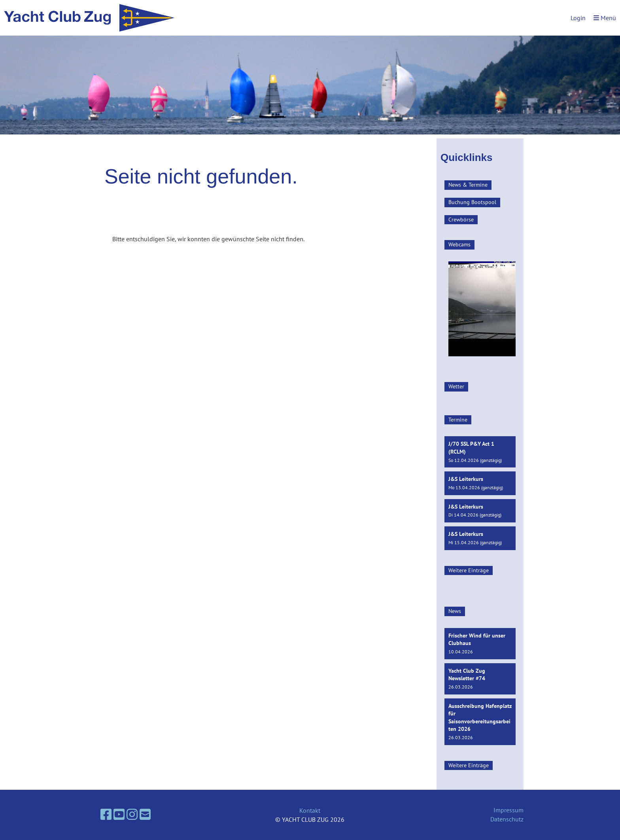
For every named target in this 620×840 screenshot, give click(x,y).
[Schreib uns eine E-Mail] (145, 814)
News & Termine (468, 185)
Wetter (456, 386)
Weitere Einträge (469, 570)
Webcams (459, 244)
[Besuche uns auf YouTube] (119, 814)
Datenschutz (507, 819)
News (455, 611)
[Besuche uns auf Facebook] (106, 814)
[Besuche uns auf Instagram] (132, 814)
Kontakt (310, 810)
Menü (605, 18)
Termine (458, 420)
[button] (480, 452)
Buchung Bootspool (472, 202)
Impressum (508, 810)
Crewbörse (461, 219)
